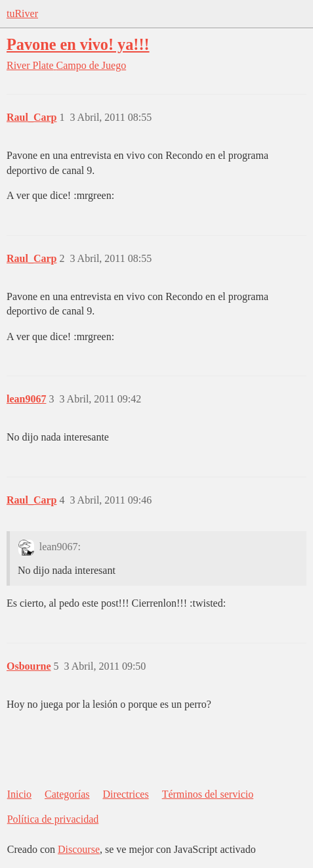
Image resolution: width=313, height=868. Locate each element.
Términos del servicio (208, 794)
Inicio (19, 794)
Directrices (125, 794)
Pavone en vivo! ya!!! (78, 44)
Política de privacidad (53, 819)
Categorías (67, 794)
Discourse (79, 849)
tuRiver (22, 13)
